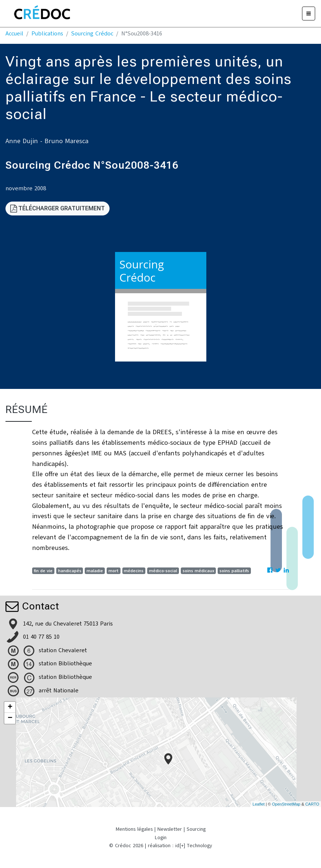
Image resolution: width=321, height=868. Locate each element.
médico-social (163, 571)
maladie (95, 571)
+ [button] (10, 707)
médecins (134, 571)
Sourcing (196, 829)
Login (161, 838)
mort (114, 571)
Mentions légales (134, 829)
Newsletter (170, 829)
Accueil (14, 34)
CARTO (312, 804)
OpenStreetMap (286, 804)
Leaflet (259, 804)
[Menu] (309, 14)
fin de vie (43, 571)
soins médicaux (198, 571)
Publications (47, 34)
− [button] (10, 718)
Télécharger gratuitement (58, 208)
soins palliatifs (234, 571)
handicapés (70, 571)
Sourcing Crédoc (92, 34)
